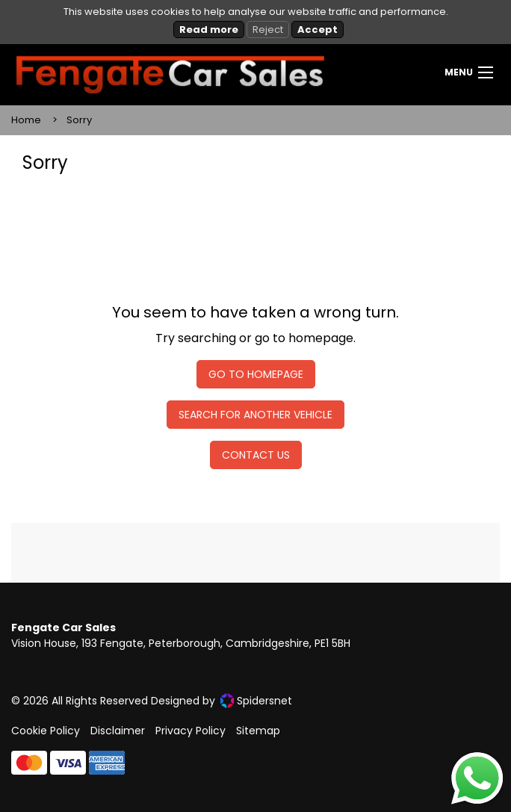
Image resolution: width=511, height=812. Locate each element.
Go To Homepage (256, 374)
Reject (268, 30)
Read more (209, 30)
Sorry (79, 120)
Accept (318, 30)
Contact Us (256, 455)
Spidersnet (256, 701)
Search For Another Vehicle (255, 415)
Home (26, 120)
